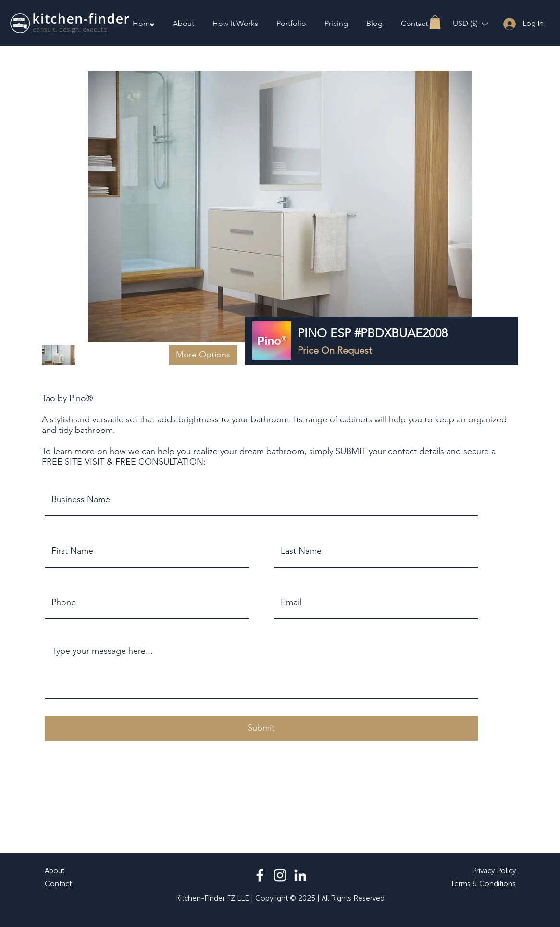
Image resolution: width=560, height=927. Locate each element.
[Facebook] (260, 875)
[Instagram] (280, 875)
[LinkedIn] (300, 875)
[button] (435, 22)
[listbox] (471, 24)
